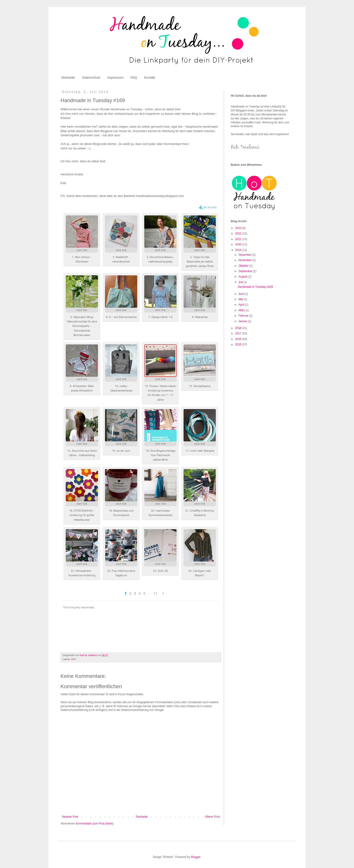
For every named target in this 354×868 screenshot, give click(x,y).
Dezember (245, 255)
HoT (74, 659)
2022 (239, 233)
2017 (239, 333)
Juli (241, 282)
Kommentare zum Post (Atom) (95, 824)
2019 (239, 250)
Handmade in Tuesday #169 (255, 287)
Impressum (115, 78)
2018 (239, 328)
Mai (241, 299)
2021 (239, 239)
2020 (239, 244)
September (246, 271)
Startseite (68, 78)
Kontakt (150, 78)
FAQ (134, 78)
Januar (243, 321)
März (242, 310)
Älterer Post (212, 817)
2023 (239, 228)
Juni (241, 294)
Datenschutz (91, 78)
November (245, 260)
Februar (244, 316)
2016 (239, 339)
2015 (239, 344)
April (242, 305)
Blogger (196, 857)
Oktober (244, 266)
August (243, 277)
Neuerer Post (70, 817)
